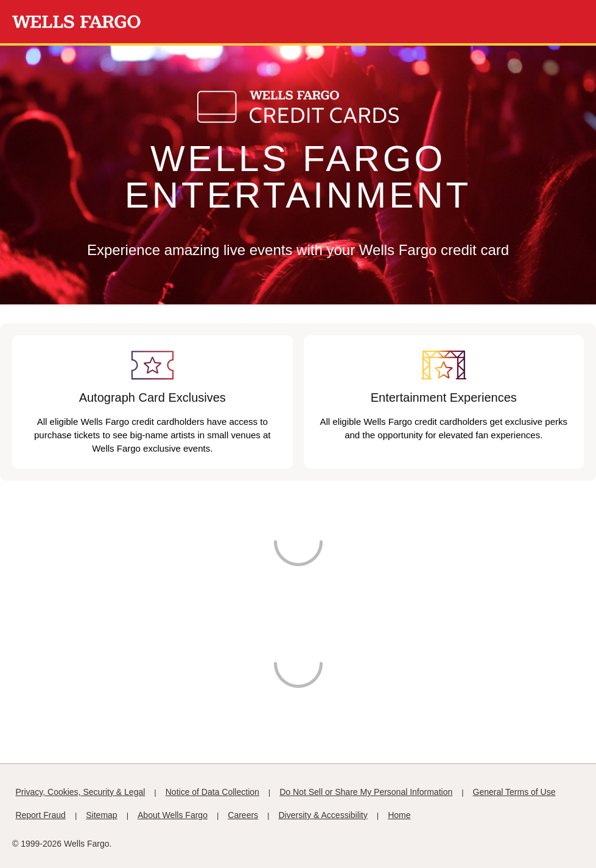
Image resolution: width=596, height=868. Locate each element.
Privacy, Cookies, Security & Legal (80, 792)
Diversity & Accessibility (323, 815)
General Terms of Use (514, 792)
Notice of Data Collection (212, 792)
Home (399, 815)
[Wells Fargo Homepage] (76, 22)
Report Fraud (40, 815)
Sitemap (101, 815)
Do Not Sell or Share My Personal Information (366, 792)
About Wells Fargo (173, 815)
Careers (243, 815)
